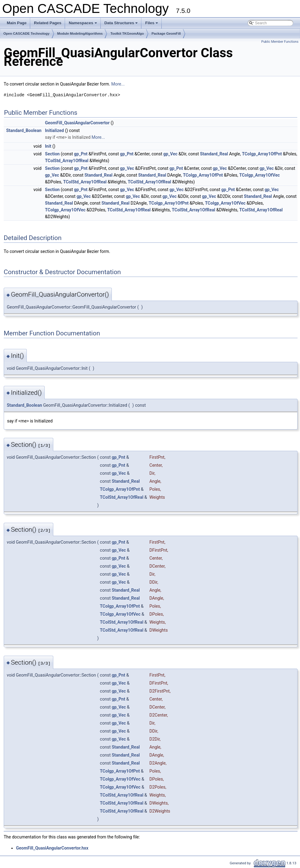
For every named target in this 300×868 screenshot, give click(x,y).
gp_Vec (170, 154)
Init (48, 146)
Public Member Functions (280, 42)
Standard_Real (214, 154)
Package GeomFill (166, 34)
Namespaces (83, 25)
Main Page (17, 23)
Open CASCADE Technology (26, 34)
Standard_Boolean (24, 130)
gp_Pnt (81, 154)
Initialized (54, 130)
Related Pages (48, 23)
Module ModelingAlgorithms (80, 34)
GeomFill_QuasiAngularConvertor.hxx (52, 848)
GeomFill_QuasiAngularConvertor (77, 123)
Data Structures (122, 25)
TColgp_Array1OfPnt (262, 154)
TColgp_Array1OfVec (260, 175)
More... (118, 84)
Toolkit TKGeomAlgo (127, 34)
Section (52, 154)
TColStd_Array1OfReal (67, 161)
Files (152, 25)
